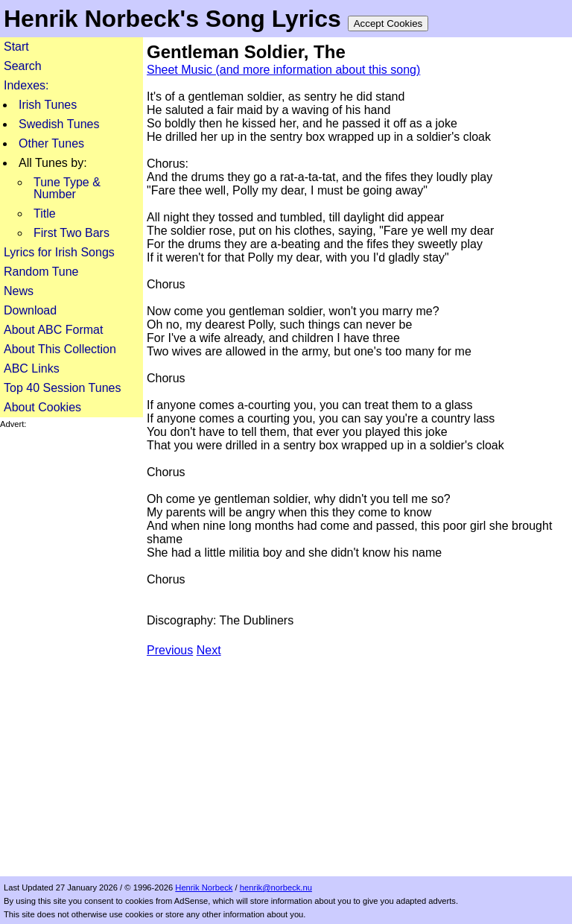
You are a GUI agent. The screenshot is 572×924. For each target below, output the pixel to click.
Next (209, 650)
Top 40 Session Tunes (62, 388)
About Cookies (42, 407)
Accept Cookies (388, 23)
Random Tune (41, 272)
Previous (170, 650)
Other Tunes (51, 143)
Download (30, 310)
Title (45, 213)
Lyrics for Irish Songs (59, 252)
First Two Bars (71, 233)
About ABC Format (53, 330)
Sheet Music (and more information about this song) (283, 70)
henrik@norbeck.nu (276, 887)
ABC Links (32, 368)
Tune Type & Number (67, 188)
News (19, 291)
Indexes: (26, 85)
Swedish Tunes (59, 124)
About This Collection (60, 349)
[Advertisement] (71, 653)
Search (23, 66)
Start (16, 47)
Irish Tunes (48, 105)
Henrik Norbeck (204, 887)
